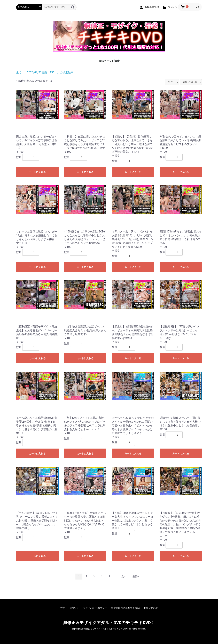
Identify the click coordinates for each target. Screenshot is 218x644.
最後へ (136, 576)
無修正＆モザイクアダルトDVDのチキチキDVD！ (109, 623)
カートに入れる (37, 172)
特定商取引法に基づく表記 (125, 608)
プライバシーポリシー (95, 608)
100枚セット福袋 (109, 61)
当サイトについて (69, 608)
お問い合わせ (151, 608)
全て (19, 72)
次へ (124, 576)
